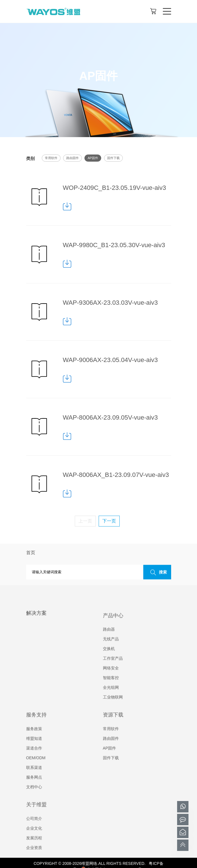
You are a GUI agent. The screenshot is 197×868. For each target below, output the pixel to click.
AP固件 (93, 158)
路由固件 (72, 158)
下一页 (109, 521)
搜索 (157, 572)
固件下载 (113, 158)
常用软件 (51, 158)
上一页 (85, 521)
